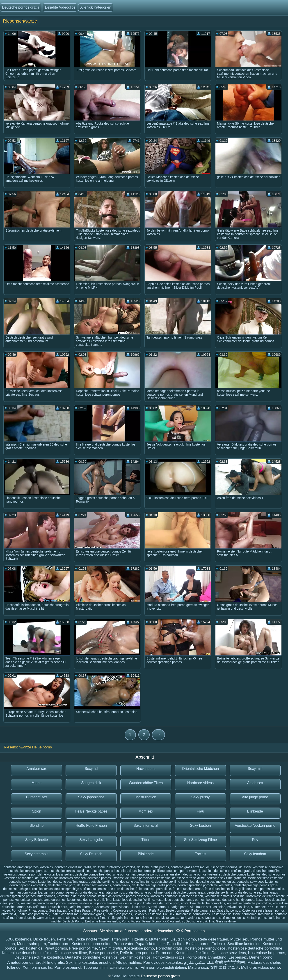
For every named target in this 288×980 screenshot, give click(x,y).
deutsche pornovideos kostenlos (148, 878)
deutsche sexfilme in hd (137, 882)
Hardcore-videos (200, 783)
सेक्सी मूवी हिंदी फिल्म (230, 963)
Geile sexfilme (226, 921)
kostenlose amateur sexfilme (225, 896)
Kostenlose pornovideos (112, 907)
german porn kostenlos (26, 892)
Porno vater (123, 944)
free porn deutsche (121, 889)
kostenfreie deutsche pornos (77, 896)
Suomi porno (157, 907)
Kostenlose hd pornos (267, 953)
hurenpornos (46, 896)
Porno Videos (131, 921)
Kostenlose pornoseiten (91, 944)
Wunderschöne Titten (146, 783)
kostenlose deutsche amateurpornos (40, 900)
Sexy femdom (255, 854)
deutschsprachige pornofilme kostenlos (205, 885)
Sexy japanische (91, 797)
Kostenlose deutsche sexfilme (27, 953)
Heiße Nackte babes (91, 811)
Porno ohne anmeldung (207, 957)
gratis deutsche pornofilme (144, 892)
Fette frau (65, 939)
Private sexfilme (238, 907)
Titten (146, 840)
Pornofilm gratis (169, 948)
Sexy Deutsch (91, 854)
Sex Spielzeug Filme (200, 840)
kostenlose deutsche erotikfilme (89, 900)
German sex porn (49, 918)
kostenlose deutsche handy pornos (180, 900)
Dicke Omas (169, 918)
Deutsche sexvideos (229, 953)
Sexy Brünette (37, 840)
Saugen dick (91, 783)
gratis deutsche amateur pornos (102, 892)
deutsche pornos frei (121, 874)
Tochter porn (59, 944)
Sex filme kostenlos (244, 944)
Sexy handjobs (91, 840)
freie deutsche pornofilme (153, 889)
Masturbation (146, 797)
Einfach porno (256, 918)
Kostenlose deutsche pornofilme (234, 914)
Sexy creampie (37, 854)
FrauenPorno (152, 921)
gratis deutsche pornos (181, 892)
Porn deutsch (26, 918)
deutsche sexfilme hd (104, 882)
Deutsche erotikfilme (200, 921)
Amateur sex (37, 769)
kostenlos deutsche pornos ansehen (123, 896)
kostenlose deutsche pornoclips (203, 903)
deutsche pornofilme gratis (233, 871)
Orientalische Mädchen (201, 769)
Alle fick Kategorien (96, 7)
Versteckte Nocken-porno (255, 826)
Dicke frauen (44, 939)
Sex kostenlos (30, 948)
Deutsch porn (58, 907)
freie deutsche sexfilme (221, 889)
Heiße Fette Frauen (91, 826)
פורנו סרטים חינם (124, 967)
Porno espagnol (68, 967)
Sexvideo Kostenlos (147, 914)
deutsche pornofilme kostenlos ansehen (45, 874)
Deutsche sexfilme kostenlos (225, 918)
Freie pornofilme (83, 948)
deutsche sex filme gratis (224, 878)
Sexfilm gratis (110, 948)
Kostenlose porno (139, 948)
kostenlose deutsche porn (161, 903)
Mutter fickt (8, 914)
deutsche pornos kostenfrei (202, 874)
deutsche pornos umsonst (105, 878)
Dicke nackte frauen (92, 939)
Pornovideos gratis (169, 957)
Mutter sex (258, 907)
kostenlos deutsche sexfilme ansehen (177, 896)
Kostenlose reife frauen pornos (263, 910)
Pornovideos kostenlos (163, 963)
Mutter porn (159, 939)
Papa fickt (175, 944)
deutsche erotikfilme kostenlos (114, 867)
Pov (255, 840)
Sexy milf (255, 769)
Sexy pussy (200, 797)
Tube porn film (96, 967)
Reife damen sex (203, 910)
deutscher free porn (62, 885)
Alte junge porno (255, 797)
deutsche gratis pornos (153, 867)
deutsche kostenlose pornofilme (261, 867)
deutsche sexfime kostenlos (215, 882)
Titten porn (138, 907)
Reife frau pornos (81, 907)
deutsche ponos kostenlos (109, 871)
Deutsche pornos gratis (21, 7)
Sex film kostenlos (135, 957)
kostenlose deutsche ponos (87, 903)
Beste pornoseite (178, 910)
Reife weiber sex (192, 918)
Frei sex (169, 914)
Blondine (37, 826)
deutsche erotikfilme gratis (73, 867)
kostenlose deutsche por (125, 903)
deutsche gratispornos (222, 867)
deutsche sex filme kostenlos (263, 878)
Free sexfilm (103, 910)
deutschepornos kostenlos (28, 885)
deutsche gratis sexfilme (187, 867)
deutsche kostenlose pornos (26, 871)
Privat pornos (38, 910)
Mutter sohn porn (31, 944)
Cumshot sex (37, 797)
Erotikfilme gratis (50, 963)
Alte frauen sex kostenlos (208, 907)
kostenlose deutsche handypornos (230, 900)
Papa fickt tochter (150, 944)
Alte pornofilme (128, 963)
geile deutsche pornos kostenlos (261, 889)
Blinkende (255, 811)
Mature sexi (198, 967)
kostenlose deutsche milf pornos (43, 903)
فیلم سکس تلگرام (198, 963)
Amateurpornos (20, 963)
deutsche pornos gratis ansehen (159, 874)
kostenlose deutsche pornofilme (249, 903)
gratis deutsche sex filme (215, 892)
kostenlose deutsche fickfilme (134, 900)
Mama (37, 783)
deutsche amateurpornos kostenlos (28, 867)
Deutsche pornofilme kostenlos (91, 957)
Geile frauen (57, 910)
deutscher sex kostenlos (94, 885)
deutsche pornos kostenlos (242, 874)
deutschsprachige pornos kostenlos (28, 889)
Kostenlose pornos (119, 914)
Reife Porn (157, 910)
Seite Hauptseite (126, 976)
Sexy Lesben (200, 826)
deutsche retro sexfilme (189, 878)
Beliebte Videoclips (60, 7)
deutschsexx (121, 885)
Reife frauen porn (147, 918)
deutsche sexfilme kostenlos (175, 882)
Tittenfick (139, 939)
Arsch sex (255, 783)
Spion (37, 811)
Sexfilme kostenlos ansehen (90, 963)
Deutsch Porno (73, 921)
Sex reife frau (37, 907)
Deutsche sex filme (93, 918)
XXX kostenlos (173, 921)
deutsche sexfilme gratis (70, 882)
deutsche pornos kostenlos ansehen (60, 878)
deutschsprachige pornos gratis (256, 885)
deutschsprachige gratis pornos (154, 885)
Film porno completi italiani (163, 967)
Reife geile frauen (121, 918)
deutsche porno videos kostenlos (190, 871)
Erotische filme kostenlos (102, 921)
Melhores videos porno (261, 967)
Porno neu (165, 953)
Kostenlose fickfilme (65, 914)
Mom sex (146, 811)
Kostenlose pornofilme (33, 914)
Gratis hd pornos (229, 910)
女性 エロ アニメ (224, 967)
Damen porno (261, 957)
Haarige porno (178, 907)
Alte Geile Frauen (80, 910)
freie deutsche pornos (188, 889)
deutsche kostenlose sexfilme (68, 871)
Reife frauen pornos (137, 953)
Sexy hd (91, 769)
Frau (200, 811)
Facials (200, 854)
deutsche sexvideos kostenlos (258, 882)
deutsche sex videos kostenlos (30, 882)
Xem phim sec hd (37, 967)
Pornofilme (19, 910)
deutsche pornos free (90, 874)
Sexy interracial (146, 826)
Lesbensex (71, 918)
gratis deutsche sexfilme (251, 892)
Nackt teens (146, 769)
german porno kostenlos (61, 892)
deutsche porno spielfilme (147, 871)
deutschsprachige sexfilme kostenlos (80, 889)
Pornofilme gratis (92, 914)
